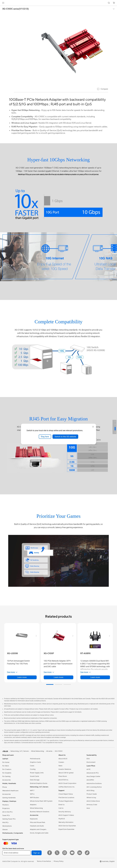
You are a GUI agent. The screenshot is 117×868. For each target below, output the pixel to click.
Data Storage (35, 780)
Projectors (6, 808)
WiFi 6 (32, 794)
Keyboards (34, 819)
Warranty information (66, 822)
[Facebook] (50, 853)
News (60, 766)
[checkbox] (103, 89)
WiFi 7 (32, 791)
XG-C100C (59, 751)
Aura (88, 808)
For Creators (7, 769)
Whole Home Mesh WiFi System (41, 801)
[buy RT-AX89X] (85, 653)
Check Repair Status (66, 794)
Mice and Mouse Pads (38, 822)
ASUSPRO (90, 780)
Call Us (61, 808)
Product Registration (66, 801)
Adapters (33, 805)
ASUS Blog (90, 791)
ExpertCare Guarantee (66, 829)
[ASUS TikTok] (87, 853)
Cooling (33, 769)
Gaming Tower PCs (9, 819)
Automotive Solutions (94, 783)
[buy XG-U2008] (12, 653)
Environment (91, 762)
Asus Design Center (93, 776)
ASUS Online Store (93, 801)
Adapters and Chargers (38, 829)
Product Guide (92, 794)
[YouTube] (72, 853)
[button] (3, 3)
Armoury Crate (92, 805)
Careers (61, 762)
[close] (93, 427)
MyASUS (62, 819)
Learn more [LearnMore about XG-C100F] (58, 677)
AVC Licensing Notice (94, 787)
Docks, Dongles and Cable (39, 833)
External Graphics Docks (39, 783)
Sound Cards (34, 776)
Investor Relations (65, 769)
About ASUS (63, 759)
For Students (7, 773)
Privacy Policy (59, 861)
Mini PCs (5, 823)
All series (49, 751)
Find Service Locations (66, 798)
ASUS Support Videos (66, 815)
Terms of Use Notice (44, 861)
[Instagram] (65, 853)
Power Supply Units (37, 773)
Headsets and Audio (37, 826)
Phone (5, 787)
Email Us (61, 805)
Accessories (7, 780)
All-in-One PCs (7, 812)
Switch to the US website (65, 437)
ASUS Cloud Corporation (67, 783)
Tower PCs (6, 815)
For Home (6, 762)
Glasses (5, 830)
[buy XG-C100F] (49, 653)
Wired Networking (36, 808)
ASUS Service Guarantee (67, 826)
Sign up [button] (37, 853)
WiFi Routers (34, 798)
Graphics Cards (35, 762)
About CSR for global (66, 773)
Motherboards (35, 759)
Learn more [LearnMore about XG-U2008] (22, 677)
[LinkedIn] (80, 853)
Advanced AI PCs (93, 773)
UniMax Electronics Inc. (67, 787)
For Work (6, 766)
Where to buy (91, 798)
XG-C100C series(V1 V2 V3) (16, 9)
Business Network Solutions (40, 812)
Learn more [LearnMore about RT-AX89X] (95, 677)
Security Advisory (65, 812)
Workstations (7, 826)
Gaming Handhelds (9, 798)
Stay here (45, 437)
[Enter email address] (16, 853)
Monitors (6, 805)
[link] (59, 3)
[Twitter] (57, 853)
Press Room (63, 776)
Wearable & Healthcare (10, 791)
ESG (88, 759)
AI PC (89, 769)
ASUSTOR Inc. (64, 780)
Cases (32, 766)
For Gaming (6, 776)
